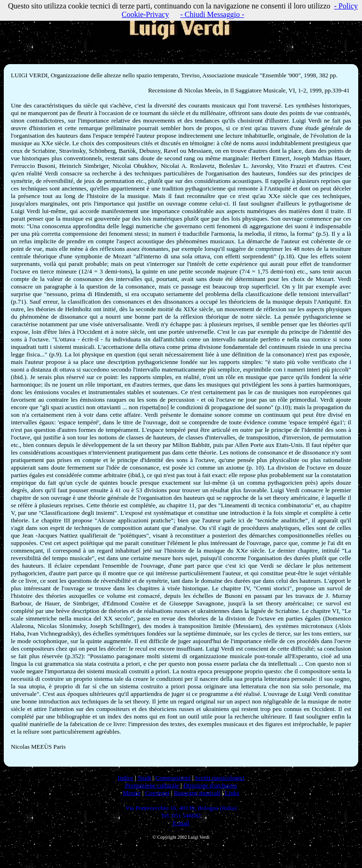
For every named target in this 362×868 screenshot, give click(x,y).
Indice (125, 778)
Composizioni (173, 778)
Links (232, 793)
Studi (144, 778)
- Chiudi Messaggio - (212, 14)
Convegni (157, 793)
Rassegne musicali (197, 793)
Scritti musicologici (220, 778)
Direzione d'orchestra (210, 785)
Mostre (132, 793)
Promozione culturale (152, 785)
